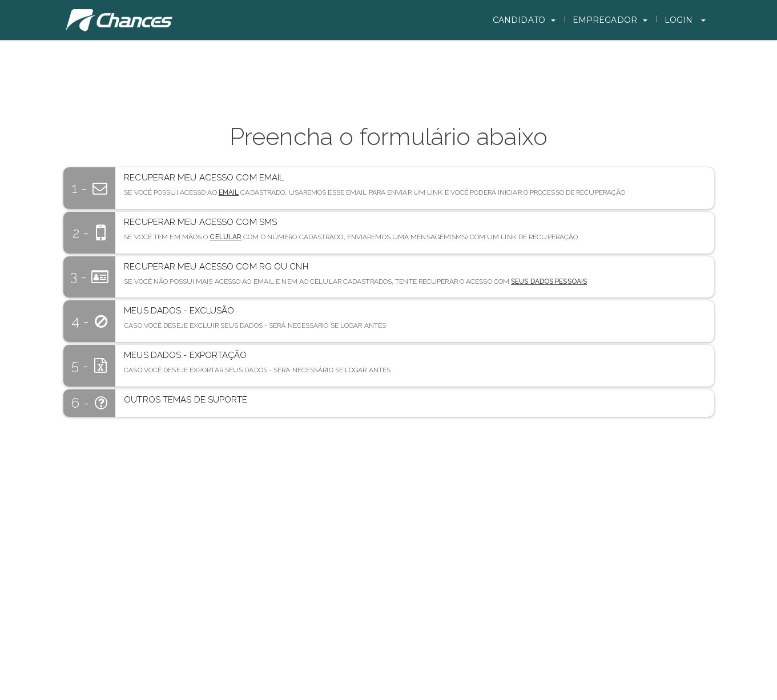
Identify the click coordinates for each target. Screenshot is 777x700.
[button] (414, 185)
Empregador (610, 20)
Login (685, 20)
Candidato (524, 20)
